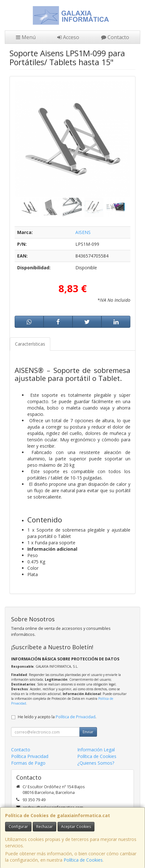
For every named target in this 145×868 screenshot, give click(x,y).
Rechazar (45, 827)
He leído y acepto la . (57, 717)
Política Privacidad (30, 756)
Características (30, 344)
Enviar (88, 732)
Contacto (115, 37)
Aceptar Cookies (76, 827)
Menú (26, 37)
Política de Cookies (83, 860)
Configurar (18, 827)
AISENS (83, 232)
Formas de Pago (28, 763)
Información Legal (96, 750)
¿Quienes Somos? (96, 763)
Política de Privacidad (76, 717)
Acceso (68, 37)
